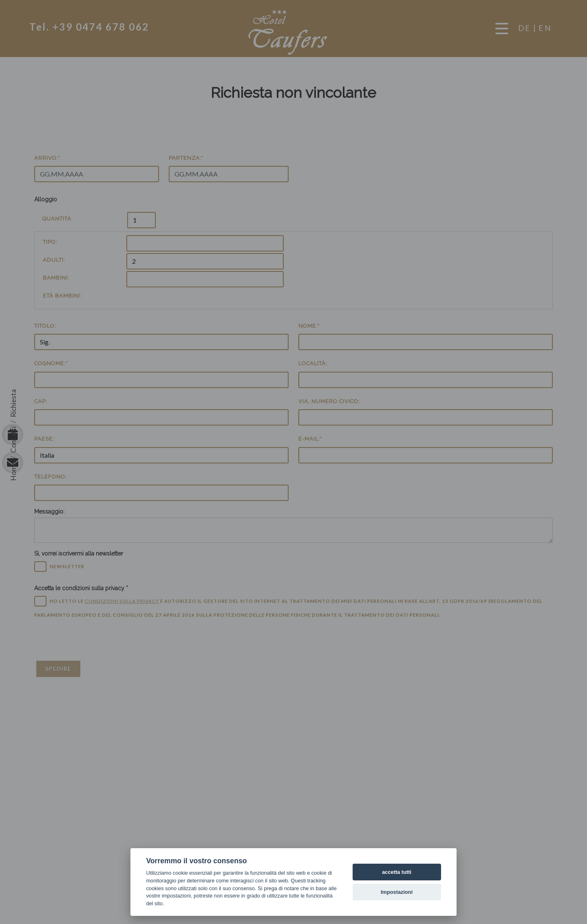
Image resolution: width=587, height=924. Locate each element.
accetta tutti (397, 872)
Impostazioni (397, 892)
